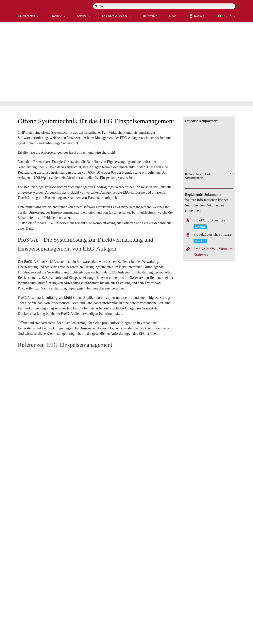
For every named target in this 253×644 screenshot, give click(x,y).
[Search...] (164, 6)
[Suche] (96, 6)
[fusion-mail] (232, 174)
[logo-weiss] (30, 5)
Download (200, 227)
